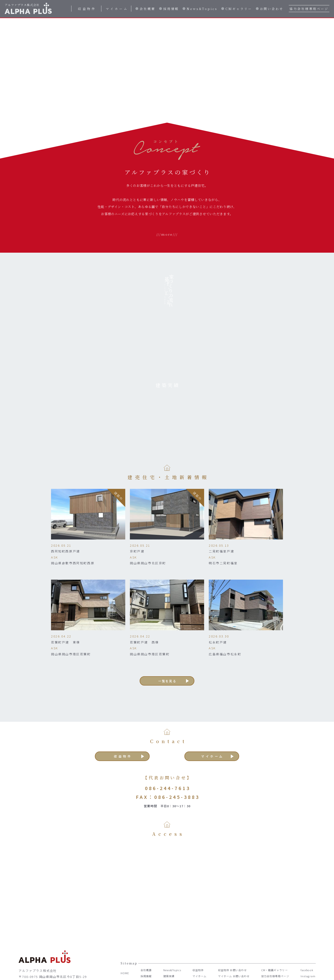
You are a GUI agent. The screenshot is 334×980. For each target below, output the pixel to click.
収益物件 (87, 9)
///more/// (167, 253)
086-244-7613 (168, 768)
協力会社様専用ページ (309, 9)
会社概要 (148, 9)
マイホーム (117, 9)
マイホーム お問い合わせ (232, 956)
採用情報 (171, 9)
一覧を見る (167, 657)
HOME (125, 953)
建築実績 (166, 956)
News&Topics (202, 9)
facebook (307, 950)
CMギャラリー (239, 9)
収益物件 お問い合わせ (230, 950)
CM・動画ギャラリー (274, 950)
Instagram (307, 956)
